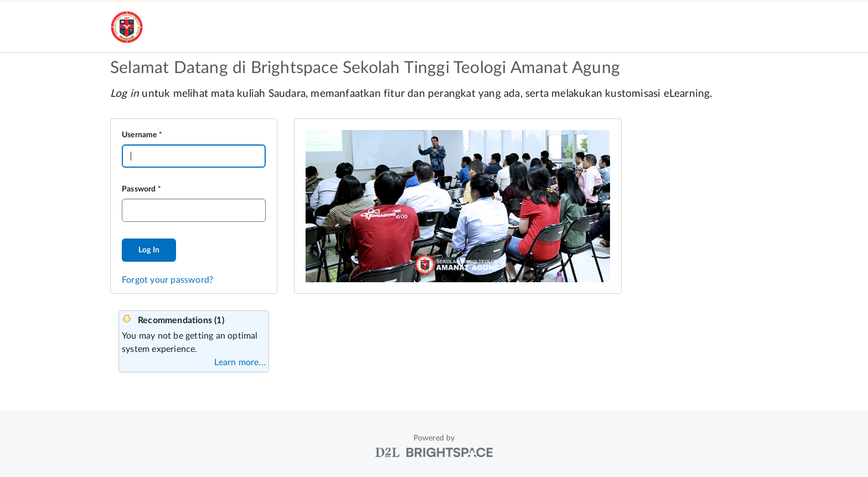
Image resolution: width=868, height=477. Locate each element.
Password (139, 189)
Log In (149, 250)
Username (139, 135)
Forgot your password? (167, 280)
